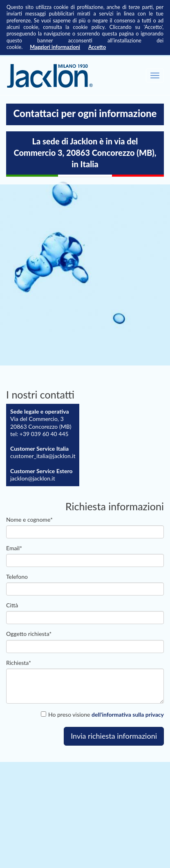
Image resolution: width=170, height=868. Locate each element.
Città (12, 605)
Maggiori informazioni (55, 47)
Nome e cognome (29, 519)
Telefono (17, 577)
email (14, 548)
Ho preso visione (102, 714)
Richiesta (19, 663)
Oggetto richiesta (29, 634)
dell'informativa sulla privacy (128, 714)
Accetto (97, 47)
